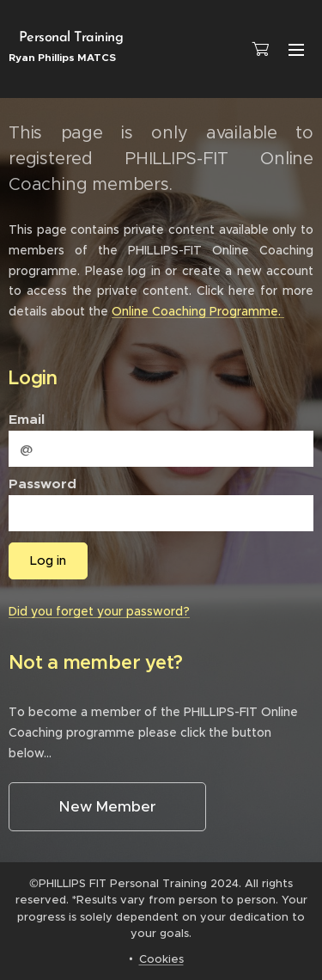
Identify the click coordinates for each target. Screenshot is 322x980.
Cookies (161, 959)
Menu (296, 50)
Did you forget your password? (99, 611)
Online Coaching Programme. (198, 311)
